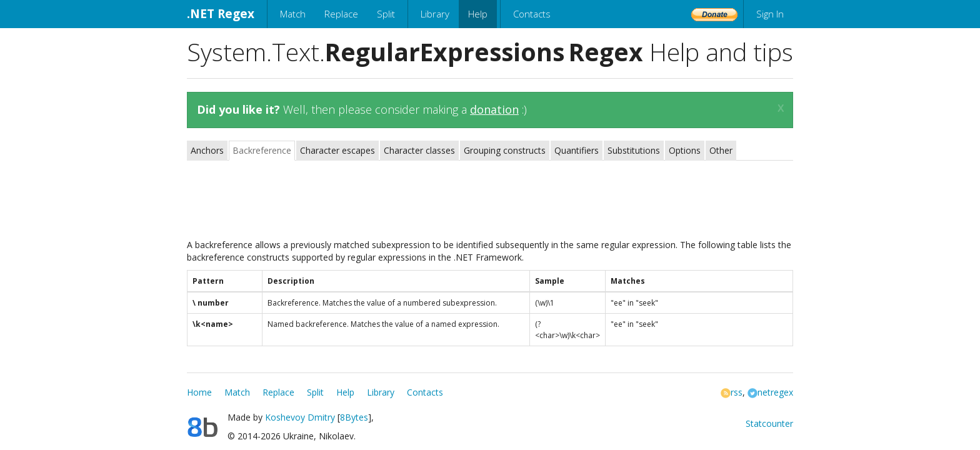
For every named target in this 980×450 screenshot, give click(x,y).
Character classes (419, 150)
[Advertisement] (490, 201)
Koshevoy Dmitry (300, 417)
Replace (341, 14)
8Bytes (354, 417)
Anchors (207, 150)
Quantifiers (577, 150)
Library (435, 14)
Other (721, 150)
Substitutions (634, 150)
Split (386, 14)
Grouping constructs (505, 150)
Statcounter (769, 423)
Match (293, 14)
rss (732, 392)
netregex (770, 392)
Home (199, 392)
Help (478, 14)
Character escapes (337, 150)
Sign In (770, 14)
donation (494, 109)
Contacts (532, 14)
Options (685, 150)
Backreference (262, 150)
